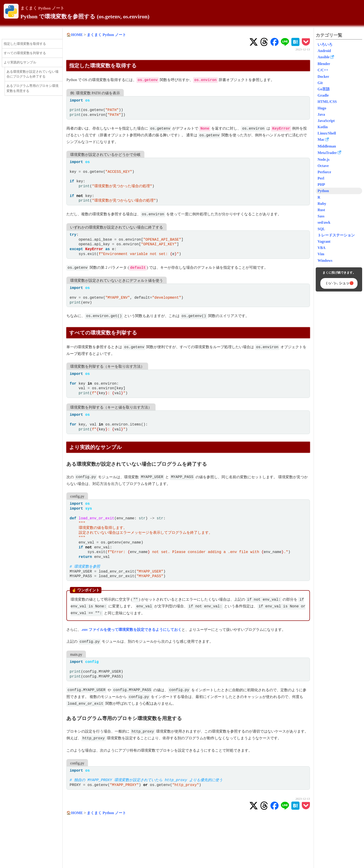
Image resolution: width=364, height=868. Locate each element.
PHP (321, 185)
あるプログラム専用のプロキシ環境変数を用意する (32, 88)
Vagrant (324, 241)
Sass (321, 216)
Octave (323, 166)
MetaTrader (327, 153)
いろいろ (325, 44)
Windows (325, 260)
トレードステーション (336, 235)
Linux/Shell (327, 133)
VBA (322, 248)
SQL (321, 229)
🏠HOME (75, 35)
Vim (321, 254)
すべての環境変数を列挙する (25, 53)
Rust (321, 210)
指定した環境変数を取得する (25, 44)
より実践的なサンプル (20, 62)
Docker (323, 77)
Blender (324, 64)
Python (323, 191)
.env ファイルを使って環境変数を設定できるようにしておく (131, 630)
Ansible (324, 57)
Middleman (327, 146)
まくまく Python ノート (42, 8)
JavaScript (326, 121)
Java (321, 114)
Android (324, 51)
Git (320, 83)
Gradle (323, 95)
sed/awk (324, 222)
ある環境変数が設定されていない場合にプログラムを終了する (32, 74)
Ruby (322, 204)
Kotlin (323, 127)
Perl (321, 178)
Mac (321, 139)
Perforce (324, 172)
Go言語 (324, 89)
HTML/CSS (327, 102)
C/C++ (323, 70)
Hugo (322, 108)
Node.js (323, 159)
